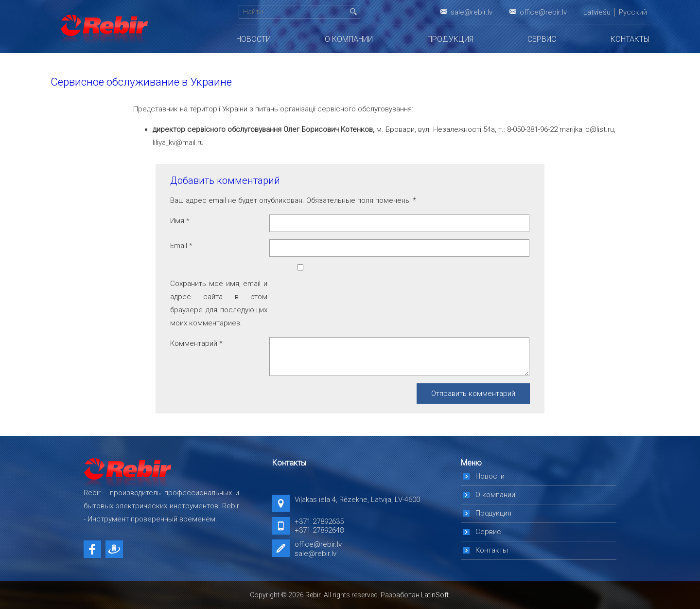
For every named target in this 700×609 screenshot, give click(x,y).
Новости (254, 39)
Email (181, 246)
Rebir (313, 595)
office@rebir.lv (543, 12)
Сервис (542, 39)
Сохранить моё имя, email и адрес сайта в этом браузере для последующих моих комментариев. (219, 303)
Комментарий (196, 343)
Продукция (450, 39)
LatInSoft (435, 595)
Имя (180, 221)
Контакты (630, 39)
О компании (349, 39)
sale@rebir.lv (472, 12)
